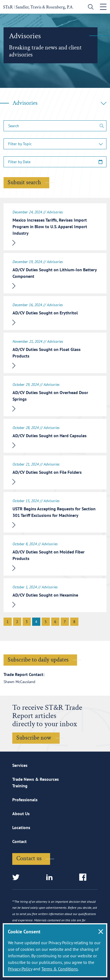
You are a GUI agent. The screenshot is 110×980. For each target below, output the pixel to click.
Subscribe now (34, 738)
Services (20, 765)
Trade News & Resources (36, 779)
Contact (19, 841)
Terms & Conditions (60, 969)
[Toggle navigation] (103, 7)
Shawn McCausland (19, 682)
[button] (55, 144)
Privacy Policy (20, 969)
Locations (21, 827)
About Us (21, 814)
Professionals (25, 800)
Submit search (24, 182)
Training (20, 786)
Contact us (29, 858)
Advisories (59, 103)
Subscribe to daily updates (38, 660)
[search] (89, 8)
